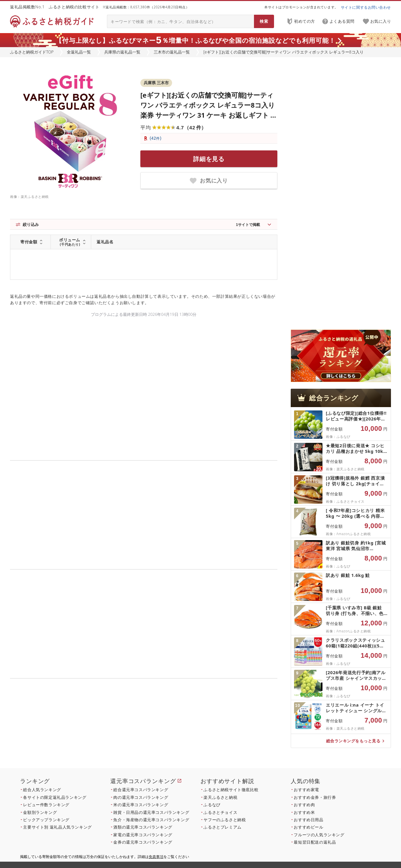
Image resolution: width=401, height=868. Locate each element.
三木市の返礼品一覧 (172, 52)
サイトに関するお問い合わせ (366, 7)
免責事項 (156, 856)
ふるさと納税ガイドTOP (32, 52)
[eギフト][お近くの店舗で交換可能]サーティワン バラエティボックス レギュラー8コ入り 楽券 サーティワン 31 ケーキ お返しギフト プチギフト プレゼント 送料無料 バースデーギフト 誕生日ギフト (209, 115)
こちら (186, 731)
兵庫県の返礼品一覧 (122, 52)
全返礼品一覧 (79, 52)
